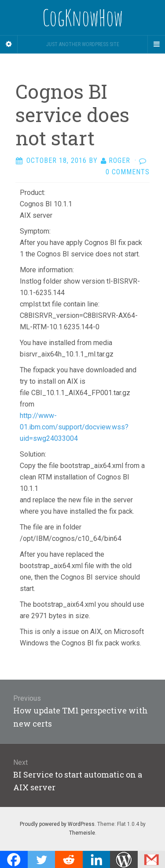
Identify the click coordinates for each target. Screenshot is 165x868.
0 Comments (128, 172)
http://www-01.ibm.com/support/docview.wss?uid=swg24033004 (74, 427)
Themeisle (82, 833)
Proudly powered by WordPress (57, 824)
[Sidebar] (9, 44)
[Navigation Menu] (156, 44)
